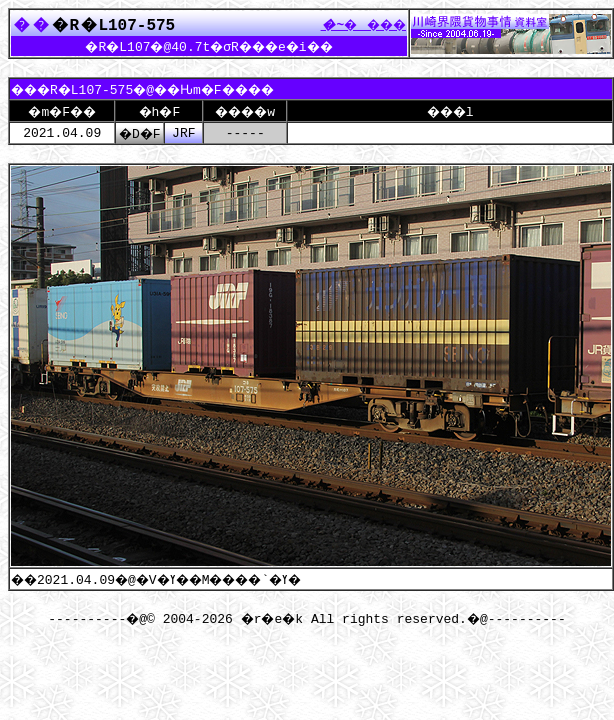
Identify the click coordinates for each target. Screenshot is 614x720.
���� (358, 24)
